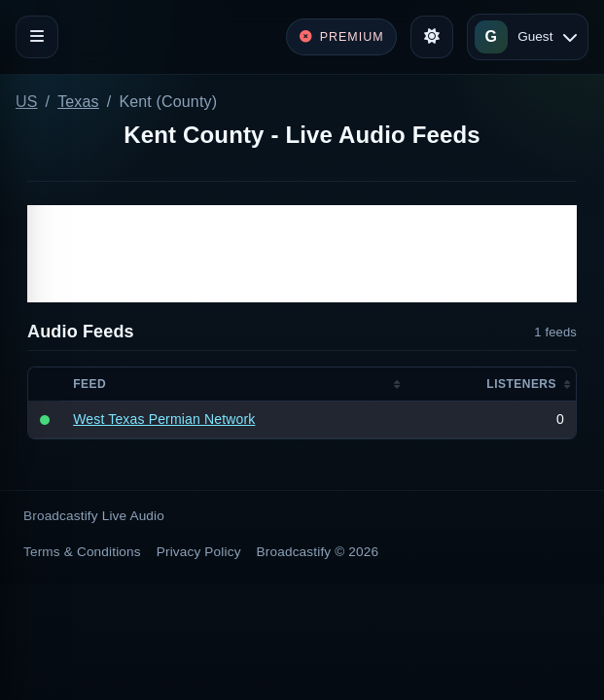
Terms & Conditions (82, 552)
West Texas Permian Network (164, 419)
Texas (78, 102)
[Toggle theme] (432, 37)
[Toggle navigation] (37, 37)
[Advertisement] (302, 254)
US (27, 102)
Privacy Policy (199, 552)
